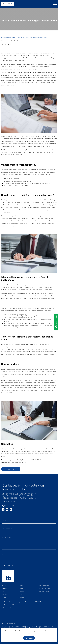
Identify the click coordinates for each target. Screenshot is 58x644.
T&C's (22, 594)
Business (4, 594)
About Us (4, 588)
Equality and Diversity (44, 591)
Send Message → (9, 566)
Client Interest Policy (44, 585)
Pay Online (23, 588)
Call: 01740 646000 (11, 469)
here (29, 633)
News (22, 585)
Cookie (4, 591)
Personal (4, 585)
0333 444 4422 (8, 506)
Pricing (22, 591)
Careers (4, 597)
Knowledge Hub (11, 38)
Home (3, 38)
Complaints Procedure (44, 588)
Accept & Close (29, 638)
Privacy (22, 597)
